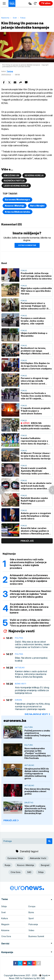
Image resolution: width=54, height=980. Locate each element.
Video (31, 930)
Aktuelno (20, 668)
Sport (31, 918)
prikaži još (27, 541)
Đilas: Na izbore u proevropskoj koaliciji (31, 659)
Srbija (41, 872)
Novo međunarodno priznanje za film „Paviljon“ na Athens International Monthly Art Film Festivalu (37, 753)
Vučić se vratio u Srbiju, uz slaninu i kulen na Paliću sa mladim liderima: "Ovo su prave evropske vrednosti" (30, 623)
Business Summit (36, 936)
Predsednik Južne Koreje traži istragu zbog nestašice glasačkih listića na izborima (36, 276)
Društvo (29, 803)
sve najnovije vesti (38, 714)
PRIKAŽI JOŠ (11, 820)
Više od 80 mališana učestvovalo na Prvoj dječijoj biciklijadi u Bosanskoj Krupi (35, 810)
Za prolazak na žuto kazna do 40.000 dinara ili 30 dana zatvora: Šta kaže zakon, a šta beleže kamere (29, 608)
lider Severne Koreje (16, 186)
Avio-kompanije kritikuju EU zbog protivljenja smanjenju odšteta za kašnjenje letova (32, 690)
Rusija (7, 865)
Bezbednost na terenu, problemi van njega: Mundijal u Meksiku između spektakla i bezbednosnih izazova (35, 351)
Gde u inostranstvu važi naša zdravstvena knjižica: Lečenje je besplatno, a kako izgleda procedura (28, 564)
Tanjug (10, 71)
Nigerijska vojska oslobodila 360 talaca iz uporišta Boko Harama (36, 291)
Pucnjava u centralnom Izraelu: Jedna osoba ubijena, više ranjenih (33, 321)
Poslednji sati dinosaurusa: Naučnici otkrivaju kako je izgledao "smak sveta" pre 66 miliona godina (30, 594)
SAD (29, 872)
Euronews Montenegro (17, 200)
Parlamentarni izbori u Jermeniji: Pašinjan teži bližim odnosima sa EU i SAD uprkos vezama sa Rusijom (36, 306)
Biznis (31, 912)
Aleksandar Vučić (38, 858)
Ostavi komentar (27, 245)
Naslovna (5, 18)
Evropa (18, 700)
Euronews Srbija (15, 858)
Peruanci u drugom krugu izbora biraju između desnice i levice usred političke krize (35, 381)
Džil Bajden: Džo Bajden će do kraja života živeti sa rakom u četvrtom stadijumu (36, 366)
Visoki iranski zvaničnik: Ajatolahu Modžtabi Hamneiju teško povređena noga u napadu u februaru (35, 471)
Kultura (29, 727)
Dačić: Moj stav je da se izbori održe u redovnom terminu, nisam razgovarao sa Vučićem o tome (32, 644)
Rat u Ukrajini (37, 206)
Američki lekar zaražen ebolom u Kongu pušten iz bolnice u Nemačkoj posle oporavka (35, 531)
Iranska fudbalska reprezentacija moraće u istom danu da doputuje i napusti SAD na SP (34, 441)
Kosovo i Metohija (15, 206)
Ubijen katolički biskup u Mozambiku (34, 334)
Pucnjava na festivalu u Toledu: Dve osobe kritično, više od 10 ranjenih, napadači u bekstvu (36, 396)
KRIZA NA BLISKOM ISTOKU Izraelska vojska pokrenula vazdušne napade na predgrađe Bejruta (36, 426)
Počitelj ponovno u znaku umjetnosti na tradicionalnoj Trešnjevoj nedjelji (37, 734)
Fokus (23, 18)
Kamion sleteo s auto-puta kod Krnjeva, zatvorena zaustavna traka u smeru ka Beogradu (31, 674)
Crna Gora (15, 872)
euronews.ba (15, 721)
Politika (19, 638)
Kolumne (5, 930)
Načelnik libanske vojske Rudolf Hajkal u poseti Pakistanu (34, 501)
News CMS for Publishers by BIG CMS (27, 978)
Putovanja (33, 924)
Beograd (45, 865)
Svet (15, 18)
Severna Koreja (34, 175)
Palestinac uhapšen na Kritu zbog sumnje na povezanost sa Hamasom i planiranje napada (32, 706)
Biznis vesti (21, 684)
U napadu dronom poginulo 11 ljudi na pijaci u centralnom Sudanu (35, 411)
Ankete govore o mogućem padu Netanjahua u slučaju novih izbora (36, 516)
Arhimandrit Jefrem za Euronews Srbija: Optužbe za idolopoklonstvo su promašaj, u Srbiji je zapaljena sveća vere (30, 580)
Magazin (5, 924)
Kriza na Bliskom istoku (17, 212)
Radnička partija (14, 181)
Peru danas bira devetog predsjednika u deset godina (37, 791)
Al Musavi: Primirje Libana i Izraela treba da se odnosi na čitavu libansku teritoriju (36, 456)
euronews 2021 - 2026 (26, 975)
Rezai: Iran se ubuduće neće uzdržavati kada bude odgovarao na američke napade (36, 486)
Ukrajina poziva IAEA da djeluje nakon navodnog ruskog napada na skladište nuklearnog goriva (37, 773)
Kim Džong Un (11, 175)
